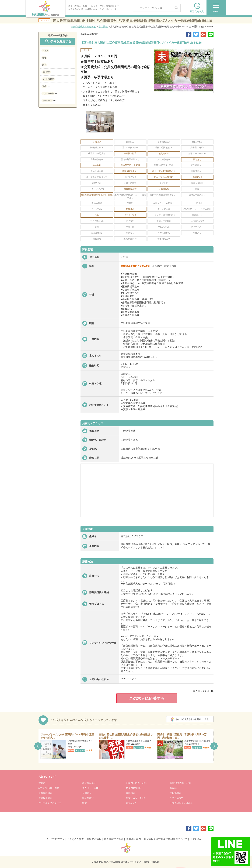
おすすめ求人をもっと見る (188, 719)
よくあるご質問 (75, 839)
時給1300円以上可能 (180, 783)
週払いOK (131, 803)
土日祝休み (175, 793)
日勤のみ (87, 793)
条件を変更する (58, 41)
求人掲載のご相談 (114, 839)
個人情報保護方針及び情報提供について (166, 839)
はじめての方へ (56, 839)
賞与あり (43, 783)
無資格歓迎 (88, 798)
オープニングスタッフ (50, 803)
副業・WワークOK (136, 798)
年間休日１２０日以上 (181, 803)
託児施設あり (89, 783)
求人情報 (103, 27)
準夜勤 (173, 788)
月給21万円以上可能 (136, 783)
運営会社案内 (134, 839)
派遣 (85, 803)
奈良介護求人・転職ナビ (83, 27)
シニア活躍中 (177, 798)
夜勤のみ (131, 793)
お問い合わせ (198, 839)
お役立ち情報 (94, 839)
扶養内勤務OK (133, 788)
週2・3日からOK (91, 788)
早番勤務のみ (45, 793)
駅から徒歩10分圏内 (49, 788)
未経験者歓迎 (45, 798)
